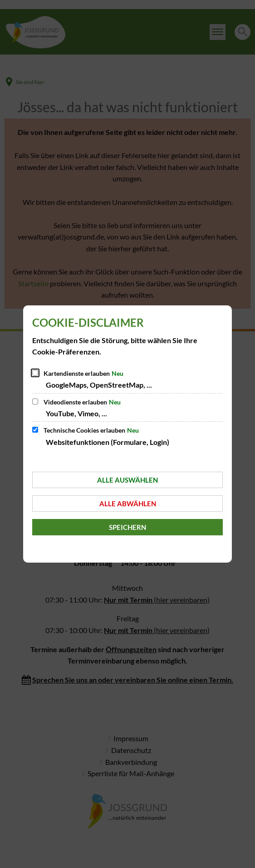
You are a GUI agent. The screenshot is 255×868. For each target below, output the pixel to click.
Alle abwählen (128, 504)
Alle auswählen (127, 480)
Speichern (127, 527)
